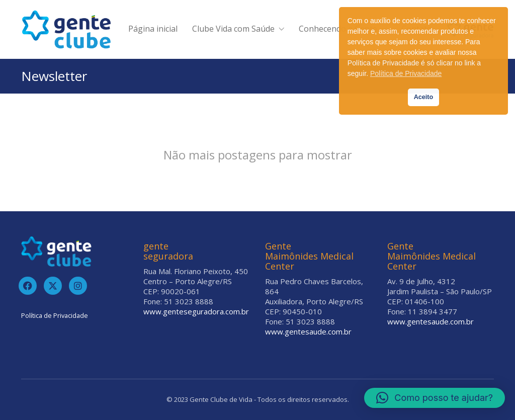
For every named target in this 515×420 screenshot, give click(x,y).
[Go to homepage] (66, 29)
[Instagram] (78, 286)
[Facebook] (28, 286)
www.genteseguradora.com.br (196, 311)
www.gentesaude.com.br (308, 331)
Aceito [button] (424, 97)
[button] (435, 398)
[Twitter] (53, 286)
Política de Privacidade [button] (406, 73)
